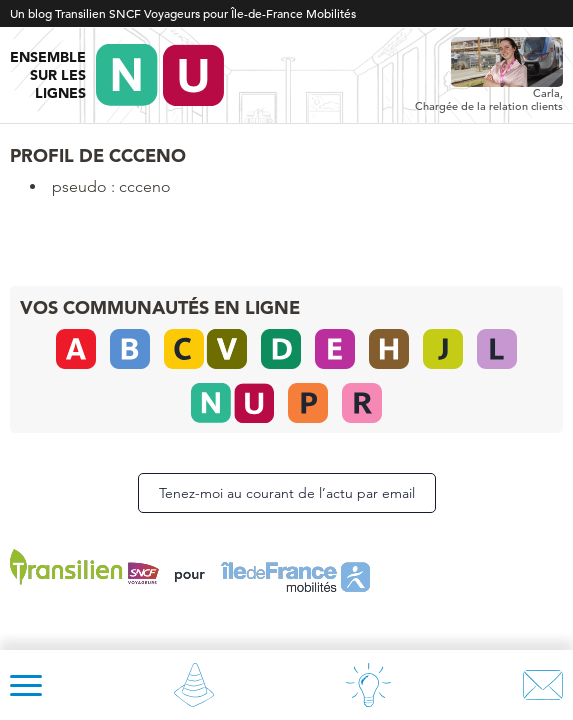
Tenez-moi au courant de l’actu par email (287, 493)
